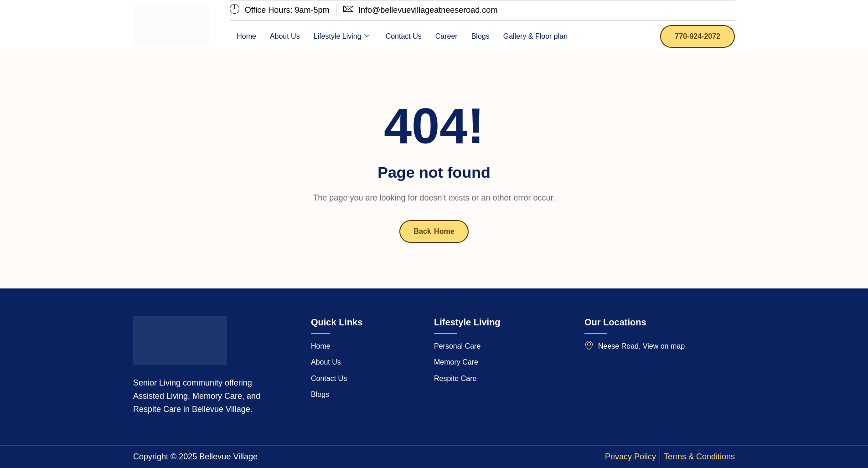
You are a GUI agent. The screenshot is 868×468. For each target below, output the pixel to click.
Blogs (480, 36)
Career (447, 36)
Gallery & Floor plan (535, 36)
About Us (285, 36)
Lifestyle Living (341, 36)
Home (246, 36)
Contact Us (404, 36)
